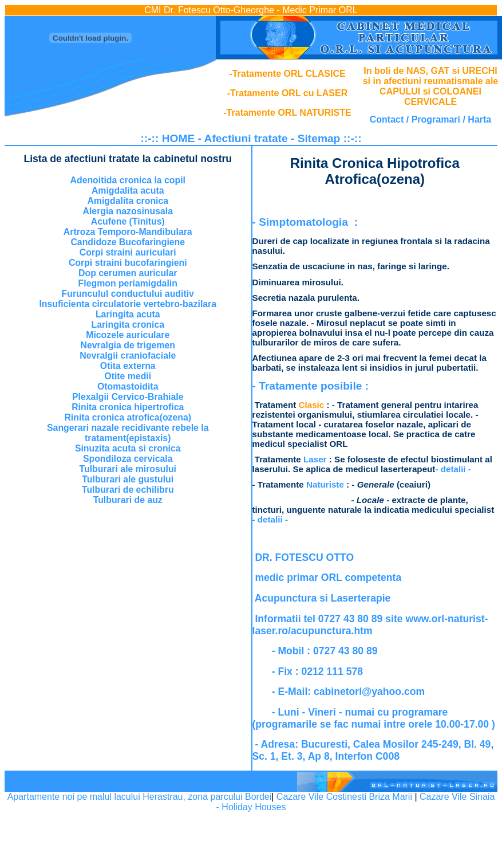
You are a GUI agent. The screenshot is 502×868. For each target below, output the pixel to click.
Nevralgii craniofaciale (128, 356)
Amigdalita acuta (128, 191)
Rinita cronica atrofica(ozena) (128, 417)
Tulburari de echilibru (128, 490)
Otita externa (128, 366)
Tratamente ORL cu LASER (289, 93)
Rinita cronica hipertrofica (128, 407)
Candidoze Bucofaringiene (128, 242)
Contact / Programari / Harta (431, 119)
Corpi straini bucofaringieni (128, 263)
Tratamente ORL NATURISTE (289, 113)
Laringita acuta (128, 314)
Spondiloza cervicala (128, 459)
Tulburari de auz (128, 500)
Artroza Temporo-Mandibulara (128, 232)
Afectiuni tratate (246, 138)
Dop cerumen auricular (128, 273)
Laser (315, 459)
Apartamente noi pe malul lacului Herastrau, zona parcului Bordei (140, 797)
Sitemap (319, 138)
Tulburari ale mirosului (128, 469)
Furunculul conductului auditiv (128, 294)
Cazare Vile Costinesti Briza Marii (344, 797)
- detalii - (453, 469)
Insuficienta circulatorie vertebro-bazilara (128, 304)
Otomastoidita (128, 386)
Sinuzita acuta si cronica (128, 448)
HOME (179, 138)
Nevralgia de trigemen (128, 345)
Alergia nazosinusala (128, 211)
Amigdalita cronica (128, 201)
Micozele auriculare (128, 335)
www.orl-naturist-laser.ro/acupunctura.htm (370, 625)
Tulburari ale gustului (128, 479)
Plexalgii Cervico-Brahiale (128, 397)
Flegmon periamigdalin (128, 283)
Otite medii (128, 376)
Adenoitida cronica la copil (128, 180)
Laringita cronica (128, 325)
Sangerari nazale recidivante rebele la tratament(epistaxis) (128, 433)
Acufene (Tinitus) (128, 221)
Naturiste (325, 484)
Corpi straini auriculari (128, 252)
